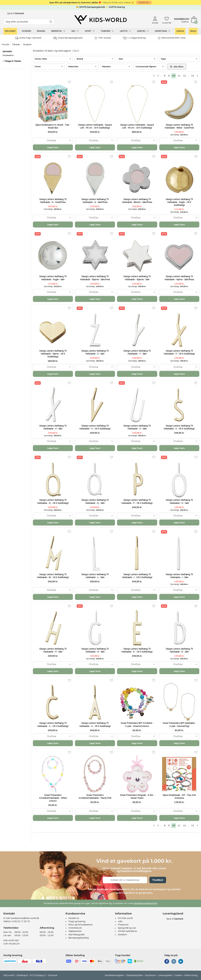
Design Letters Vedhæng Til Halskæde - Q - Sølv (95, 502)
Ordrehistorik (75, 928)
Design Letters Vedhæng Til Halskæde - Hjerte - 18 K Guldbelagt (53, 354)
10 (174, 76)
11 (179, 76)
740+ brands (103, 38)
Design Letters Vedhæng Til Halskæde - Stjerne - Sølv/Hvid (95, 278)
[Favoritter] (69, 82)
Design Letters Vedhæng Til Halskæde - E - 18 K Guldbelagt (137, 650)
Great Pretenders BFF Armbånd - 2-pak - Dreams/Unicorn (137, 725)
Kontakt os (74, 918)
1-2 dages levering (134, 38)
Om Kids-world (125, 918)
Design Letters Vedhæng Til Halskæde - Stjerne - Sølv (137, 278)
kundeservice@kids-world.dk (25, 918)
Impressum (150, 975)
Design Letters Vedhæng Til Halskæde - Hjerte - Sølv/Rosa (179, 278)
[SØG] (51, 22)
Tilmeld (158, 880)
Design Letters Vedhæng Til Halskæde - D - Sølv (179, 650)
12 (184, 76)
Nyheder (26, 31)
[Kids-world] (100, 20)
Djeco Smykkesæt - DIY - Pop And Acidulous (179, 797)
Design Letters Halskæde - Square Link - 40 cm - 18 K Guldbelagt (137, 126)
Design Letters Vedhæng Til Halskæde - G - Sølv (95, 650)
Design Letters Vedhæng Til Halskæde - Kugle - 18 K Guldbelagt (179, 202)
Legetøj (143, 31)
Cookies (178, 975)
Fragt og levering (77, 921)
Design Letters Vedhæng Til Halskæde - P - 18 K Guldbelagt (137, 502)
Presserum (123, 925)
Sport (90, 31)
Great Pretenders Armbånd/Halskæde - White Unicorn (53, 798)
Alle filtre (177, 67)
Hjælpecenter (75, 931)
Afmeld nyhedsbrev (127, 931)
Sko (75, 31)
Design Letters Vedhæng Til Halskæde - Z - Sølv (95, 352)
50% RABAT (10, 31)
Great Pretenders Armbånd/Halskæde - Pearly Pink (95, 797)
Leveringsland (165, 975)
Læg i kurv (53, 147)
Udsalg (180, 31)
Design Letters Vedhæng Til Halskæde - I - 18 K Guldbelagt (137, 576)
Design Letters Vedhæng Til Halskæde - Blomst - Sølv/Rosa (137, 201)
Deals (193, 31)
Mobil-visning (191, 975)
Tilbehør (107, 31)
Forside (5, 45)
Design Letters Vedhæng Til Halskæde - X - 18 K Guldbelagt (179, 352)
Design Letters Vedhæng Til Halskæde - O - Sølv (179, 502)
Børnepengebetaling (79, 938)
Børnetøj (58, 31)
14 (192, 76)
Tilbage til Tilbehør (12, 61)
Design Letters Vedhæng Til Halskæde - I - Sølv (179, 576)
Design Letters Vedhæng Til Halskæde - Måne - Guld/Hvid (179, 126)
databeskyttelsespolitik (145, 903)
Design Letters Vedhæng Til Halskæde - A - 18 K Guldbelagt (95, 725)
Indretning (163, 31)
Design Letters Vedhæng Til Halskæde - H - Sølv (53, 650)
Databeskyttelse (134, 975)
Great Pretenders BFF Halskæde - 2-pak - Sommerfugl (179, 725)
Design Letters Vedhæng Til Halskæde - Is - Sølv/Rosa (95, 201)
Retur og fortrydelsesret (80, 925)
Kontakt (9, 914)
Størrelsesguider (77, 935)
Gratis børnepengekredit (68, 38)
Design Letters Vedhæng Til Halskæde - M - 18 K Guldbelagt (53, 576)
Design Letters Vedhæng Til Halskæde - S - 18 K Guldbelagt (179, 427)
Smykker (27, 45)
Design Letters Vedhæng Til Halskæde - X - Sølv (53, 427)
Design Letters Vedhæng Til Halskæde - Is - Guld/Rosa (53, 201)
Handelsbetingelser (114, 975)
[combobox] (53, 141)
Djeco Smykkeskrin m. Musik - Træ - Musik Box (53, 126)
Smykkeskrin (8, 55)
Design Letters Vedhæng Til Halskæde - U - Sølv (137, 427)
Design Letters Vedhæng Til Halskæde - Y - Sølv (137, 352)
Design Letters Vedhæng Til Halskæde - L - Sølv (95, 576)
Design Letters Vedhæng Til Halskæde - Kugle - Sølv (53, 278)
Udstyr (125, 31)
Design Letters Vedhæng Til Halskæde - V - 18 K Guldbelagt (95, 427)
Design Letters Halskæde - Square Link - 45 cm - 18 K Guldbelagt (95, 126)
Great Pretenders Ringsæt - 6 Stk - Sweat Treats (137, 797)
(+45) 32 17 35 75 (21, 921)
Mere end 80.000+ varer (172, 38)
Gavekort (122, 935)
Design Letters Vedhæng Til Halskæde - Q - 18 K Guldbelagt (53, 502)
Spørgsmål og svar (127, 928)
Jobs (120, 921)
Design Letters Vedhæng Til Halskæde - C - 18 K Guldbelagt (53, 725)
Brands (41, 31)
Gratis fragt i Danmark (28, 38)
